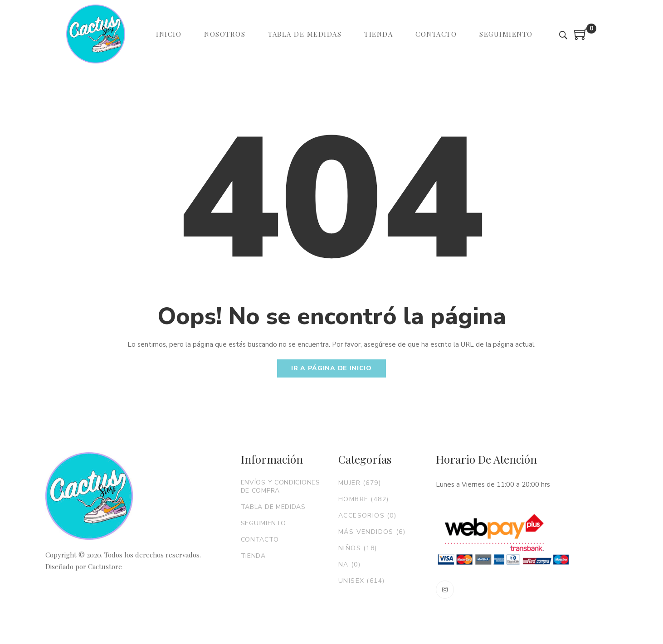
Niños (358, 548)
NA (349, 564)
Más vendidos (372, 532)
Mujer (360, 483)
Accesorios (367, 516)
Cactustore (105, 567)
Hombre (363, 499)
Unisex (361, 581)
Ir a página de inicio (331, 368)
